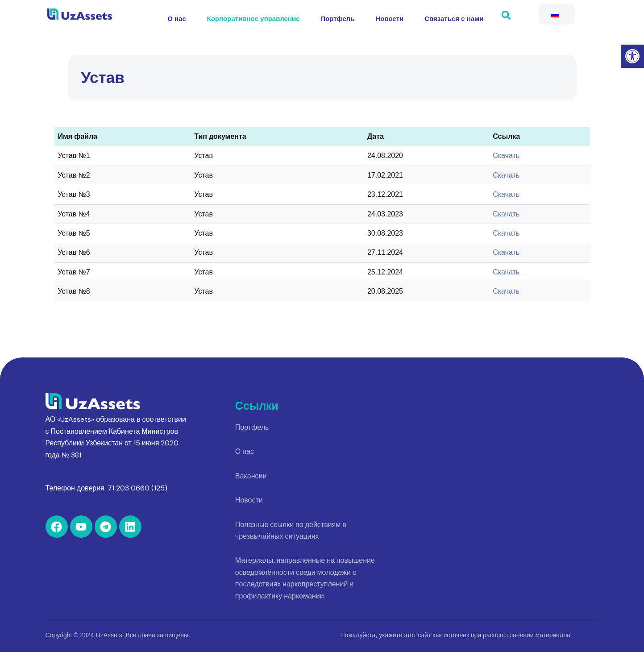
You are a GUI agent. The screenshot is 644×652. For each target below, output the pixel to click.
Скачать (506, 156)
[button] (632, 56)
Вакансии (251, 476)
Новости (387, 16)
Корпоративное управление (256, 16)
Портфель (337, 16)
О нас (182, 16)
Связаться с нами (449, 16)
